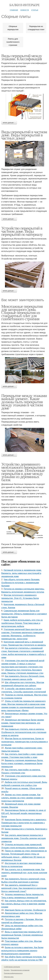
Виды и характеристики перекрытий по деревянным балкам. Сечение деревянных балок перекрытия (22, 935)
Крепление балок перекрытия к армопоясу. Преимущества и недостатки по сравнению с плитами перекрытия (24, 823)
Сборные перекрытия (13, 28)
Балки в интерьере (24, 5)
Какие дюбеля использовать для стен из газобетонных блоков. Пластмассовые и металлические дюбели (22, 623)
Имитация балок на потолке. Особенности (25, 910)
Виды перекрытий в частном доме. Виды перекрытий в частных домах (24, 135)
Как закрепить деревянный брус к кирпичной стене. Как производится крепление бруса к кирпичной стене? (24, 888)
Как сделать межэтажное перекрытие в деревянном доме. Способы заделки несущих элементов (24, 838)
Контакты (7, 970)
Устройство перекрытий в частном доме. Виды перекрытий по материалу (22, 231)
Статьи (35, 10)
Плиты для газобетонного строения (13, 42)
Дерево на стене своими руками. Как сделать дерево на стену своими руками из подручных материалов (22, 798)
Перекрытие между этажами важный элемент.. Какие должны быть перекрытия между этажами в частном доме (24, 402)
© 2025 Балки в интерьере (12, 967)
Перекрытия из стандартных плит (36, 28)
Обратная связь (9, 977)
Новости (25, 10)
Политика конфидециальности (13, 973)
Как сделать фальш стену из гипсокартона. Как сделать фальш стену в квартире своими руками (24, 904)
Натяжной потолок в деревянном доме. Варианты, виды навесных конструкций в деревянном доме (21, 573)
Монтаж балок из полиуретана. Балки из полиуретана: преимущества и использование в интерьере (24, 742)
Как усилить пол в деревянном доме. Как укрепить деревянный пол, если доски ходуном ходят (24, 873)
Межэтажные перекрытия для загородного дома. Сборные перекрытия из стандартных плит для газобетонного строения (22, 313)
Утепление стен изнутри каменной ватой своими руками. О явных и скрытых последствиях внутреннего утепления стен (23, 664)
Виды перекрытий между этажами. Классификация (22, 57)
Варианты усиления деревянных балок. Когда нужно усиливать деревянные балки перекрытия (22, 763)
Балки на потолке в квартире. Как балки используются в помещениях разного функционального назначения (22, 951)
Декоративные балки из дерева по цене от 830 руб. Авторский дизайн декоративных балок (24, 813)
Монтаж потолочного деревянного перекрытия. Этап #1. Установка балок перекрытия (20, 598)
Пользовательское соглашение (20, 970)
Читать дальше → (9, 123)
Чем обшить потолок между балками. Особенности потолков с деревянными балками (21, 583)
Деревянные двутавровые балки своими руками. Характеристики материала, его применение (23, 723)
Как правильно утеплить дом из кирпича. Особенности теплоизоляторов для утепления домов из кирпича (24, 732)
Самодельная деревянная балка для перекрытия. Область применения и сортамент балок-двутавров (24, 614)
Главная (14, 10)
